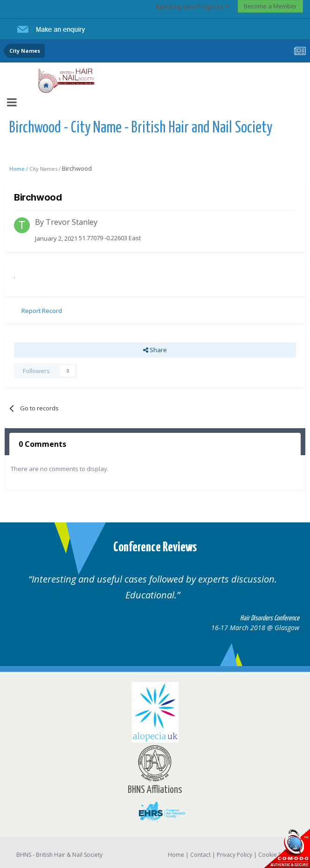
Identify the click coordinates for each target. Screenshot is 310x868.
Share (155, 350)
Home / (19, 169)
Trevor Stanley (72, 222)
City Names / (46, 169)
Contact (200, 855)
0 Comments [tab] (42, 444)
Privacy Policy (234, 855)
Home (176, 855)
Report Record (42, 311)
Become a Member (270, 6)
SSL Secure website (287, 848)
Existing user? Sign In (193, 7)
